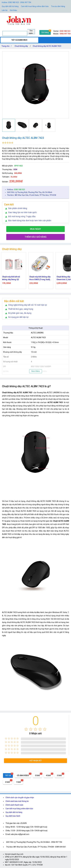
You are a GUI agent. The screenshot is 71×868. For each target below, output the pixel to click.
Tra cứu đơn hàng (58, 6)
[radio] (26, 729)
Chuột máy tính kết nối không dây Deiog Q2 (11, 278)
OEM (15, 169)
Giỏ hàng (45, 32)
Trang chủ (7, 46)
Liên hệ (5, 10)
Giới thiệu (13, 10)
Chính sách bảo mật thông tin (17, 801)
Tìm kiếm (31, 32)
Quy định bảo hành (13, 816)
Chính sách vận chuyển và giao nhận (20, 798)
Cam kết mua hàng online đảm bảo (35, 6)
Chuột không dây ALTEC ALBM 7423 (47, 46)
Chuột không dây (21, 46)
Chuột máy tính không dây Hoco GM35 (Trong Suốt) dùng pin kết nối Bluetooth (40, 278)
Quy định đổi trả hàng (10, 6)
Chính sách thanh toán (14, 805)
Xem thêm (36, 371)
